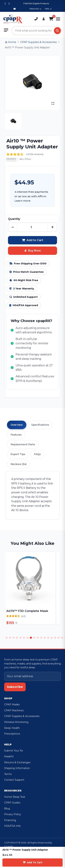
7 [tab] (27, 638)
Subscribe (15, 687)
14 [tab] (52, 638)
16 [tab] (59, 638)
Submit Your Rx (14, 751)
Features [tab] (16, 435)
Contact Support (14, 780)
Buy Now (33, 251)
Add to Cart (33, 240)
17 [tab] (62, 638)
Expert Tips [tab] (18, 454)
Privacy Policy (13, 814)
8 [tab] (31, 638)
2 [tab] (10, 638)
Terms (8, 774)
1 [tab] (7, 638)
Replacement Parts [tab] (23, 444)
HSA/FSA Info (12, 826)
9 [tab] (34, 638)
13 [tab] (48, 638)
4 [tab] (17, 638)
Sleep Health (12, 728)
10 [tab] (38, 638)
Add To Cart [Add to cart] (33, 862)
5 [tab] (20, 638)
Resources (35, 9)
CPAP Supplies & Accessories (38, 42)
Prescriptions (12, 734)
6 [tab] (24, 638)
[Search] (57, 31)
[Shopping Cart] (51, 19)
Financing (10, 820)
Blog (7, 809)
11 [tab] (41, 638)
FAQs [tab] (37, 454)
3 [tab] (14, 638)
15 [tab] (55, 638)
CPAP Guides (12, 803)
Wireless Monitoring (16, 722)
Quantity (14, 219)
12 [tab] (45, 638)
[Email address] (32, 676)
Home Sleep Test (15, 797)
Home (10, 42)
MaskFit (9, 756)
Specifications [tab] (40, 425)
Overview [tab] (17, 425)
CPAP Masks (12, 704)
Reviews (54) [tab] (19, 464)
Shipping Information (17, 768)
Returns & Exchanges (17, 762)
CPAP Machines (14, 710)
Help (48, 9)
